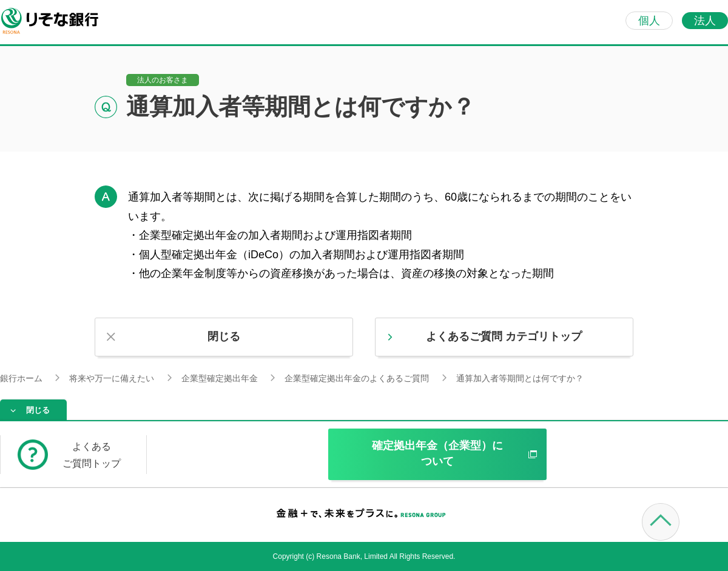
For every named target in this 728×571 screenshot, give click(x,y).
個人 (649, 21)
